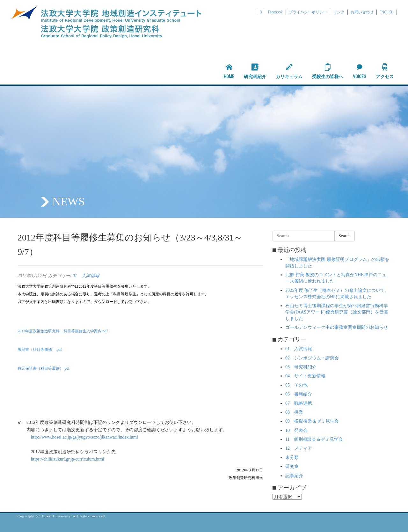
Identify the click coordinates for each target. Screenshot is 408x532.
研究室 (292, 466)
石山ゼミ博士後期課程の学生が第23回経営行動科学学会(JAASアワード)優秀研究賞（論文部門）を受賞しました (337, 312)
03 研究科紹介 (301, 367)
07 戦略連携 (299, 403)
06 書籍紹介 (299, 394)
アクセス (385, 71)
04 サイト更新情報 (305, 376)
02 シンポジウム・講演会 (312, 358)
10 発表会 (296, 430)
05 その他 (296, 385)
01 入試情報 (86, 276)
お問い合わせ (362, 12)
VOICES (360, 71)
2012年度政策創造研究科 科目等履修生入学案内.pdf (63, 331)
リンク (339, 12)
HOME (229, 71)
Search (345, 236)
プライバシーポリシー (308, 12)
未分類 (292, 458)
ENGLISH (387, 12)
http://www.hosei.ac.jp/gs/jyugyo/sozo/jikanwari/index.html (84, 437)
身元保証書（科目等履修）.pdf (44, 368)
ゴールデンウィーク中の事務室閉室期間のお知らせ (337, 327)
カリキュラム (289, 71)
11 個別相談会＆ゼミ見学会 (314, 439)
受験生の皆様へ (328, 71)
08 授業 (294, 412)
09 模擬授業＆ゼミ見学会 (312, 421)
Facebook (275, 12)
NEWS (69, 202)
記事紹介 (294, 476)
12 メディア (299, 448)
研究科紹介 (255, 71)
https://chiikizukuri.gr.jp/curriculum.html (68, 459)
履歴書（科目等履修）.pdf (40, 350)
